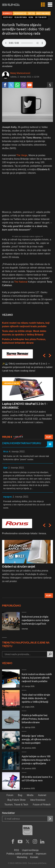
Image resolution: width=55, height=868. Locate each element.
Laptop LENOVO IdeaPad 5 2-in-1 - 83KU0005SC (25, 406)
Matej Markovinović (20, 73)
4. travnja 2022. (17, 452)
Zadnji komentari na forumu (21, 443)
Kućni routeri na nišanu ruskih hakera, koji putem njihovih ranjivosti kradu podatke (37, 678)
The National (21, 282)
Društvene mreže (43, 13)
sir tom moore (41, 17)
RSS (16, 850)
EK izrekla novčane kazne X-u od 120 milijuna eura (37, 779)
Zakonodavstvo (20, 13)
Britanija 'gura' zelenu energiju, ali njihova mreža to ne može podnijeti (36, 739)
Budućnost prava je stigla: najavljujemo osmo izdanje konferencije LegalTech (35, 620)
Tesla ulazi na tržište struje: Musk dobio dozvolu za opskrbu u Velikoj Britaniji (36, 698)
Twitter (31, 13)
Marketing (22, 857)
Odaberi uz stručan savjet (19, 566)
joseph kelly (8, 17)
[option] (27, 401)
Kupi (49, 437)
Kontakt (34, 857)
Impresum (41, 854)
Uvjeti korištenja (30, 850)
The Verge (22, 155)
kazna (31, 17)
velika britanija (21, 17)
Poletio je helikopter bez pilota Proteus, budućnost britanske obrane (35, 719)
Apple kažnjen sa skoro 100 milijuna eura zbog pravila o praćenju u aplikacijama (36, 760)
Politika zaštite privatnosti (20, 854)
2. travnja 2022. (16, 468)
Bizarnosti (7, 13)
